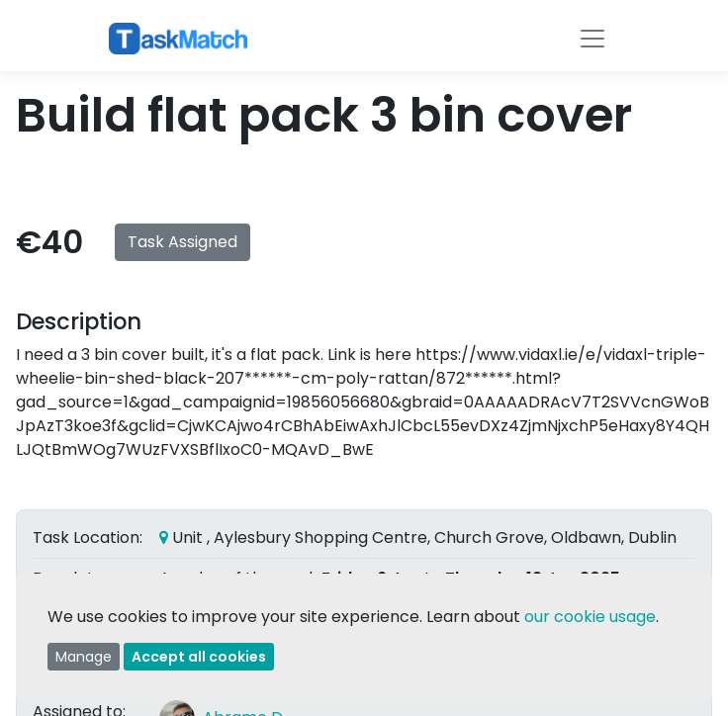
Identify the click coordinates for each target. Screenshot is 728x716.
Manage (84, 657)
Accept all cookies (199, 657)
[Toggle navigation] (592, 39)
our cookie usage (590, 617)
